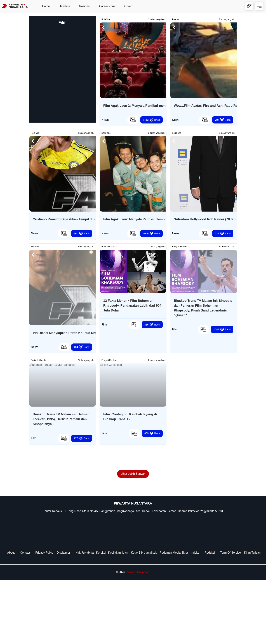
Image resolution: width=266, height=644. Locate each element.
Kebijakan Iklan (118, 617)
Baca (151, 120)
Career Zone (107, 6)
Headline (64, 6)
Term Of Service (231, 617)
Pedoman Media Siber (174, 617)
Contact (25, 617)
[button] (103, 27)
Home (46, 6)
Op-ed (128, 6)
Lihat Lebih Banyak (133, 538)
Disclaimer (63, 617)
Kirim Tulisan (252, 617)
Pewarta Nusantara (138, 636)
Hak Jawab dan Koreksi (91, 617)
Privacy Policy (44, 617)
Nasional (85, 6)
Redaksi (210, 617)
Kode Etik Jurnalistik (144, 617)
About (11, 617)
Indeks (195, 617)
